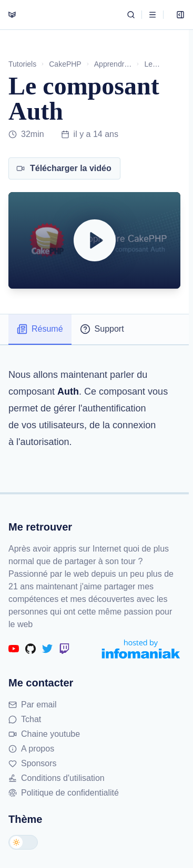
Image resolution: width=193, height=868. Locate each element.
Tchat (25, 719)
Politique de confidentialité (64, 793)
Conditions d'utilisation (57, 778)
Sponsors (33, 763)
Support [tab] (102, 329)
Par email (33, 705)
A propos (31, 749)
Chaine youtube (44, 734)
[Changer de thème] (23, 842)
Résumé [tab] (40, 329)
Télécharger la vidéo (64, 168)
